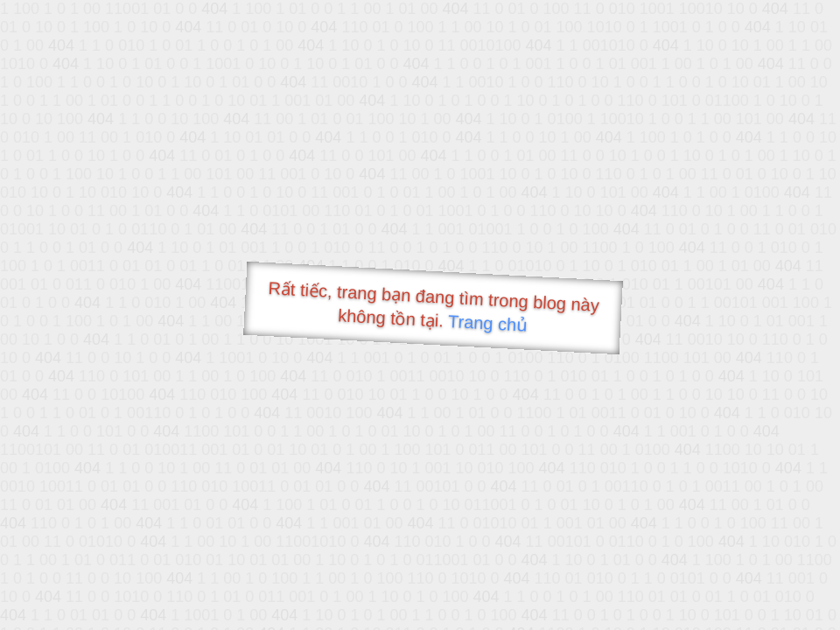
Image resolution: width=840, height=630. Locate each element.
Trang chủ (488, 323)
